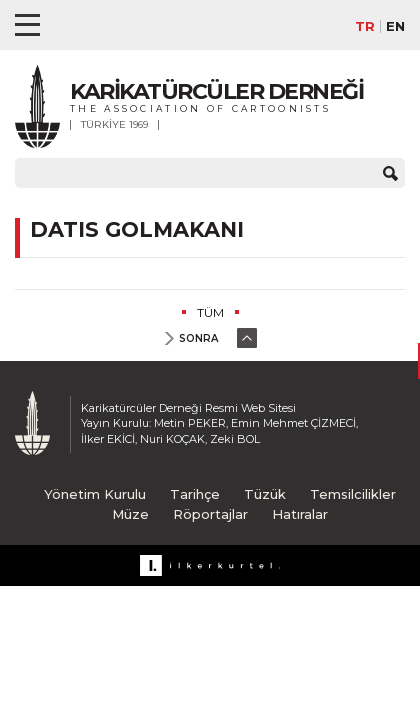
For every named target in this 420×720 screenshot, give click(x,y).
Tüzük (265, 494)
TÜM (210, 312)
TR (365, 26)
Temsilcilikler (353, 494)
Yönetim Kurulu (95, 494)
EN (395, 26)
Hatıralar (300, 514)
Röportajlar (210, 514)
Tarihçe (195, 494)
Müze (130, 514)
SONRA (198, 338)
